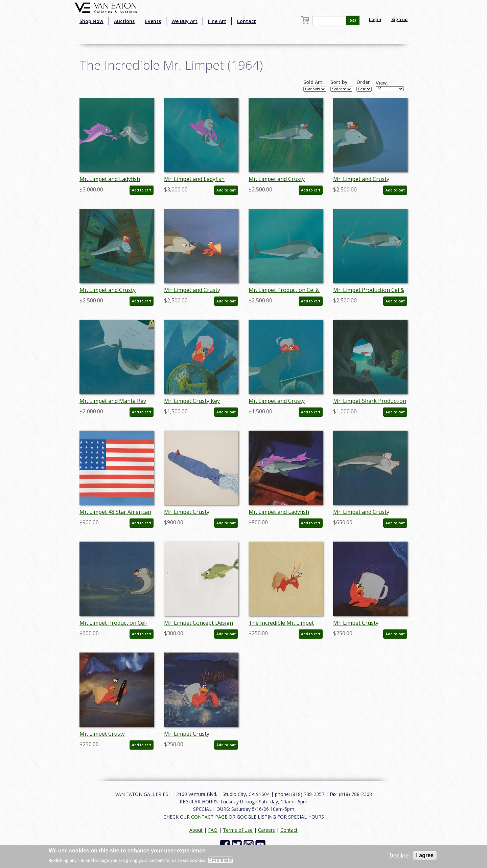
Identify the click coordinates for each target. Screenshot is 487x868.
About (196, 830)
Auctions (124, 21)
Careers (266, 830)
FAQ (213, 830)
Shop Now (91, 21)
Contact (246, 21)
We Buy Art (184, 21)
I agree (425, 855)
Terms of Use (238, 830)
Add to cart (142, 190)
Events (153, 21)
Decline (399, 855)
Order (363, 82)
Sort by (339, 82)
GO (353, 20)
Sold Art (313, 82)
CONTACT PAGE (209, 817)
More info (221, 860)
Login (375, 19)
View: (382, 83)
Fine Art (217, 21)
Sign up (399, 19)
